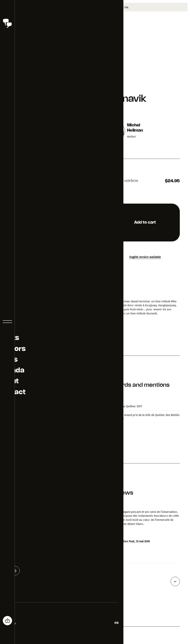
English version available (145, 256)
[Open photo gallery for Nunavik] (41, 387)
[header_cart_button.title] (7, 621)
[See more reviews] (175, 581)
